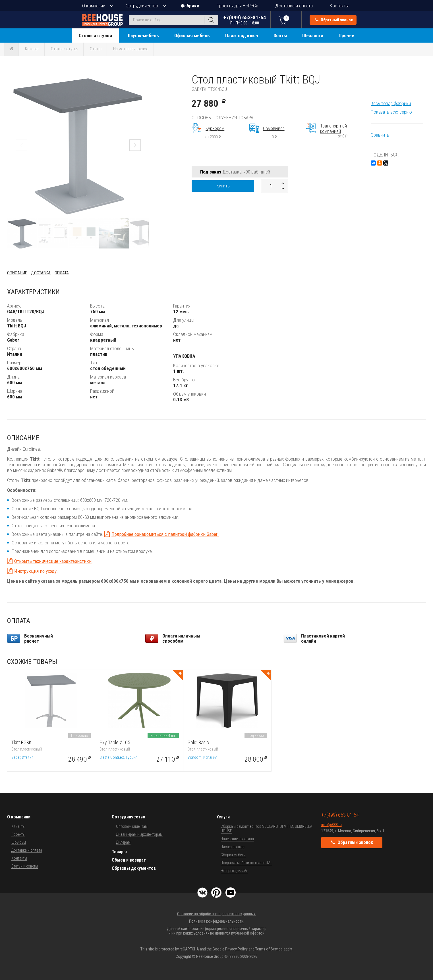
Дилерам (123, 842)
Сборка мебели (233, 855)
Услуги (223, 817)
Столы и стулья (95, 35)
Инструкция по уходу (35, 571)
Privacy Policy (236, 949)
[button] (144, 78)
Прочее (346, 35)
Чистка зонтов (233, 847)
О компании (94, 6)
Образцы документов (134, 868)
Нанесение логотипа (237, 839)
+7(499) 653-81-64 (245, 20)
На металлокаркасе (131, 49)
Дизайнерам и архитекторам (139, 834)
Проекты (18, 834)
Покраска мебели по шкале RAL (246, 863)
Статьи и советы (25, 866)
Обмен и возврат (129, 860)
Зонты (280, 35)
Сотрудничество (142, 6)
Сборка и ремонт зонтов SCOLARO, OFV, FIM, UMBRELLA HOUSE (266, 829)
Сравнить (380, 135)
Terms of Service (269, 949)
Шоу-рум (19, 842)
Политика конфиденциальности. (217, 921)
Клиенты (18, 826)
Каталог (32, 49)
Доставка (41, 273)
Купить (223, 186)
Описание (17, 273)
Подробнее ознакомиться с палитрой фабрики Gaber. (165, 534)
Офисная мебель (192, 35)
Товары (119, 852)
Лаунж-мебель (143, 35)
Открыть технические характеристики (53, 561)
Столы (96, 49)
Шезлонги (313, 35)
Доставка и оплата (294, 6)
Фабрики (190, 6)
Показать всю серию (391, 112)
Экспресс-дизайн (234, 871)
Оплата (62, 273)
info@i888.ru (332, 825)
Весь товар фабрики (391, 103)
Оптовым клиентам (132, 826)
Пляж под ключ (242, 35)
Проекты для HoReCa (237, 6)
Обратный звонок (334, 20)
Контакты (339, 6)
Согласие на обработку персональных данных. (217, 914)
